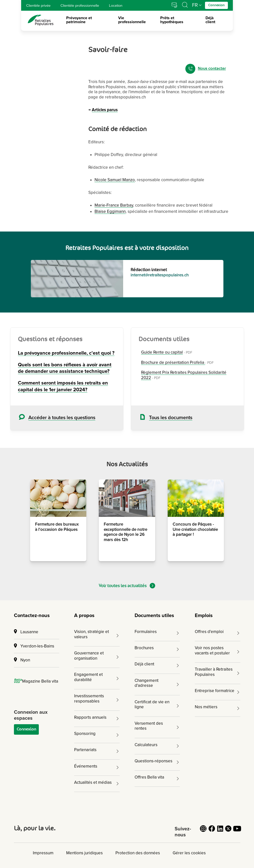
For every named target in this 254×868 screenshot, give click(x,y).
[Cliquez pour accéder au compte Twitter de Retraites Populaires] (229, 831)
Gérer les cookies (189, 853)
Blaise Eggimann (110, 211)
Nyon (22, 660)
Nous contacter (206, 69)
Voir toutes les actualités (127, 586)
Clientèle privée (38, 5)
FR (195, 5)
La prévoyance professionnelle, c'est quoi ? (66, 353)
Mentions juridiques (84, 853)
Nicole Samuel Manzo (115, 180)
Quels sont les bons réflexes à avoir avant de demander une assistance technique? (65, 368)
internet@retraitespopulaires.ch (160, 275)
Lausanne (26, 632)
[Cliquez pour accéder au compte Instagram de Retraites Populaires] (203, 831)
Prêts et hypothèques (172, 20)
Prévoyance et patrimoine (79, 20)
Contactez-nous (32, 616)
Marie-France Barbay (114, 205)
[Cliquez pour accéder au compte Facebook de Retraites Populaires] (212, 831)
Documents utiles (154, 616)
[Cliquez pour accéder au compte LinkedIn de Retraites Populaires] (220, 831)
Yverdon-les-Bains (34, 646)
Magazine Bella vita (36, 681)
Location (116, 5)
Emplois (204, 616)
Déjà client (210, 20)
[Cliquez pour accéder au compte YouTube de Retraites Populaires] (237, 831)
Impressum (43, 853)
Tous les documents (171, 418)
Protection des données (138, 853)
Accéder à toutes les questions (62, 418)
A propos (84, 616)
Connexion (26, 729)
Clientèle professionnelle (80, 5)
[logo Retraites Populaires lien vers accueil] (41, 20)
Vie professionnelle (132, 20)
